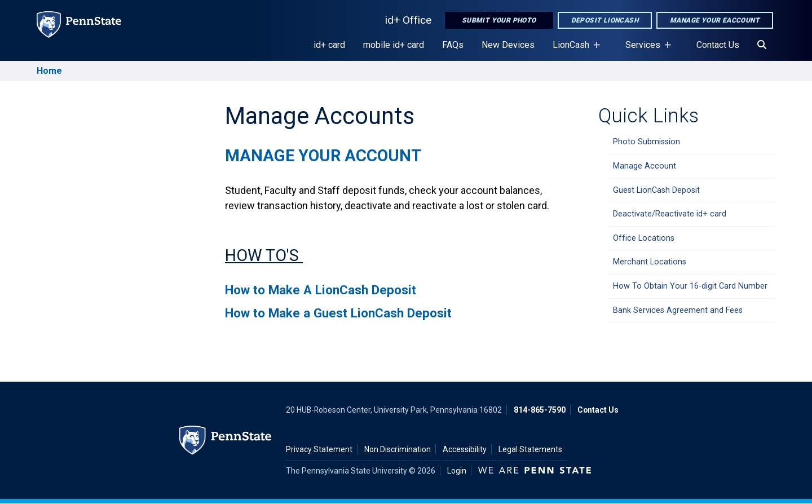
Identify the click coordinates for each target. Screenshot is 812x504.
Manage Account (645, 166)
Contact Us (718, 45)
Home (49, 71)
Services (645, 50)
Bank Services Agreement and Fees (678, 310)
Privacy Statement (319, 449)
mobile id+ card (394, 45)
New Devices (508, 45)
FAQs (453, 45)
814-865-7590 (540, 410)
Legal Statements (530, 449)
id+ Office (408, 20)
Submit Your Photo (499, 20)
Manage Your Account (323, 156)
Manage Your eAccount (715, 20)
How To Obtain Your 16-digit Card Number (690, 286)
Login (457, 471)
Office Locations (644, 238)
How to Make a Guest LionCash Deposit (338, 313)
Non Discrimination (398, 449)
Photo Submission (646, 142)
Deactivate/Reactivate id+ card (670, 214)
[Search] (762, 45)
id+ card (329, 45)
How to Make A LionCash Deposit (321, 290)
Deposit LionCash (605, 20)
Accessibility (465, 449)
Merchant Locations (650, 262)
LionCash (573, 50)
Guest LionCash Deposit (656, 190)
